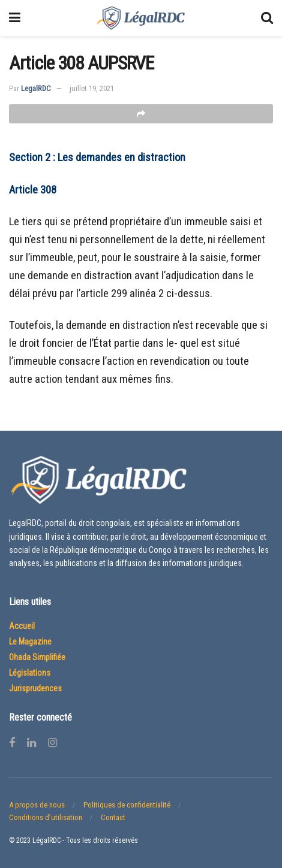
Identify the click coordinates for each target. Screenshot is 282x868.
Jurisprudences (35, 688)
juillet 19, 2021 (92, 88)
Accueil (22, 626)
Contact (113, 817)
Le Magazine (30, 642)
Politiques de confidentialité (127, 805)
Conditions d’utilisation (46, 817)
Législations (30, 673)
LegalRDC (36, 88)
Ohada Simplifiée (37, 657)
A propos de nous (37, 805)
